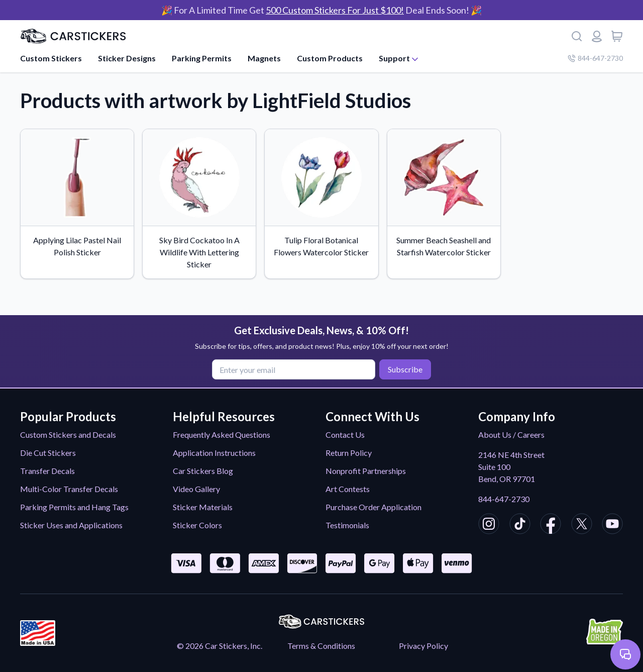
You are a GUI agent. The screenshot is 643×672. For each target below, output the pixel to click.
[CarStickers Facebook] (551, 525)
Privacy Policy (423, 646)
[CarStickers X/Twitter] (582, 525)
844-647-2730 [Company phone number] (595, 58)
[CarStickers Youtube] (612, 525)
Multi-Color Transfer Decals (69, 489)
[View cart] (617, 36)
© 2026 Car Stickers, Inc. (220, 646)
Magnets (264, 58)
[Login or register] (597, 36)
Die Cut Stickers (48, 453)
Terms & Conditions (321, 646)
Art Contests (348, 489)
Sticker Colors (197, 525)
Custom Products (330, 58)
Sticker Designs (127, 58)
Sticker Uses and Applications (71, 525)
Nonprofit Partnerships (366, 471)
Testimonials (347, 525)
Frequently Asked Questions (222, 435)
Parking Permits (202, 58)
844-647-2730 (504, 499)
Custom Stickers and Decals (68, 435)
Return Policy (349, 453)
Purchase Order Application (373, 507)
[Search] (577, 36)
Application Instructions (214, 453)
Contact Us (345, 435)
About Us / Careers (511, 435)
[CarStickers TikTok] (520, 525)
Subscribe (405, 369)
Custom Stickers (51, 58)
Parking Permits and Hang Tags (74, 507)
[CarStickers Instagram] (489, 525)
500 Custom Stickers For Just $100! (335, 10)
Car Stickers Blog (203, 471)
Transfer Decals (47, 471)
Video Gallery (196, 489)
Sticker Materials (203, 507)
